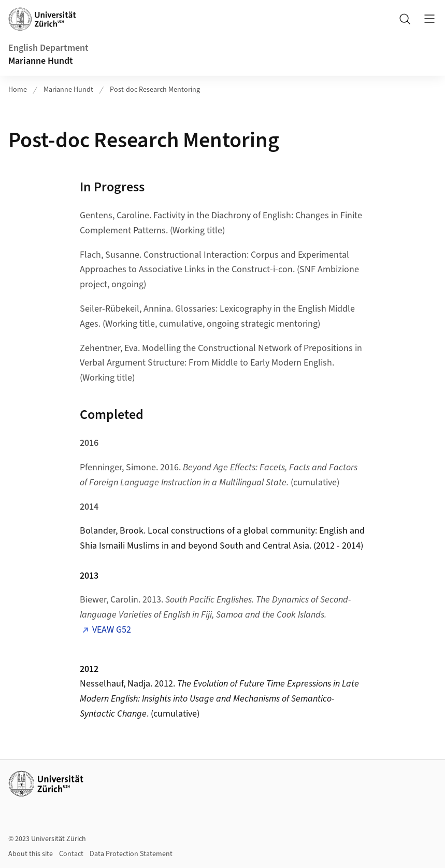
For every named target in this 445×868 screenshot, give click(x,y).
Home (18, 90)
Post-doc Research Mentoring (155, 90)
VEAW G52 (112, 630)
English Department (48, 48)
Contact (71, 854)
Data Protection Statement (131, 854)
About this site (31, 854)
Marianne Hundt (41, 61)
